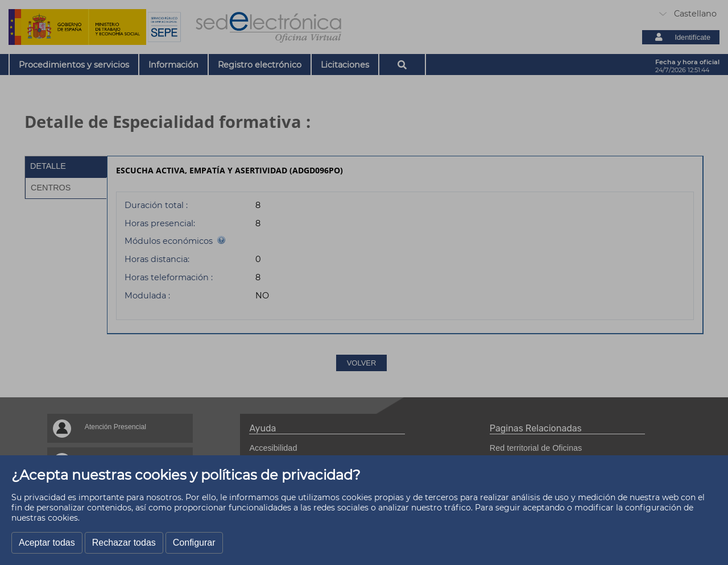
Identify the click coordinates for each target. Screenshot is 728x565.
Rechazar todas (124, 543)
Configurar (194, 543)
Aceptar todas (47, 543)
